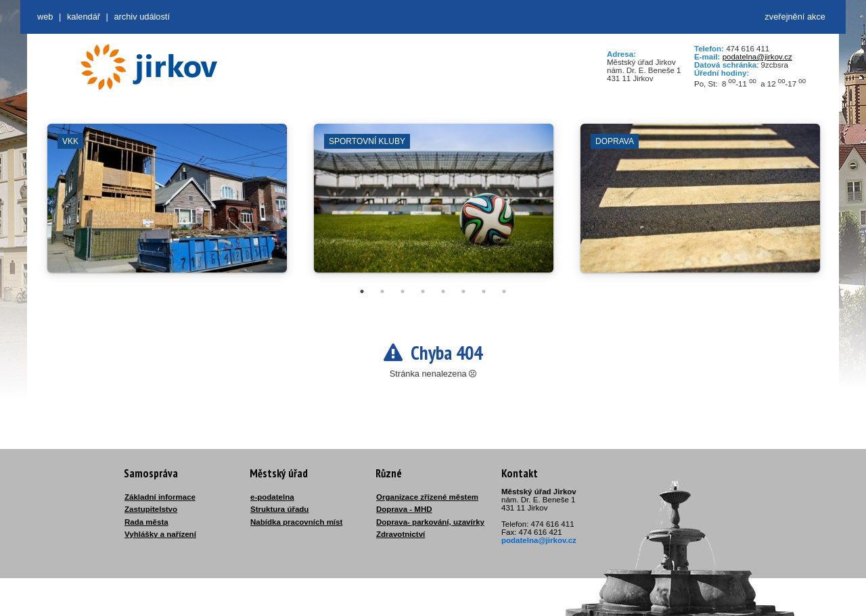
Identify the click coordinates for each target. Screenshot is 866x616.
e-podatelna (272, 497)
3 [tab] (403, 291)
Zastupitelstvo (151, 509)
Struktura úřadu (279, 509)
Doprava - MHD (404, 509)
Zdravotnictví (401, 534)
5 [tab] (443, 291)
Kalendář (84, 17)
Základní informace (160, 497)
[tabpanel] (167, 205)
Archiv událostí (142, 17)
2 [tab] (382, 291)
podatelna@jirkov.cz (757, 57)
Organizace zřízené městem (427, 497)
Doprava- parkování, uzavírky (430, 522)
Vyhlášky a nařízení (160, 534)
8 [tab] (504, 291)
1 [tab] (362, 291)
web (45, 17)
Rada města (146, 522)
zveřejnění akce (795, 17)
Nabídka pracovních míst (296, 522)
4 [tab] (423, 291)
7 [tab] (484, 291)
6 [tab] (463, 291)
